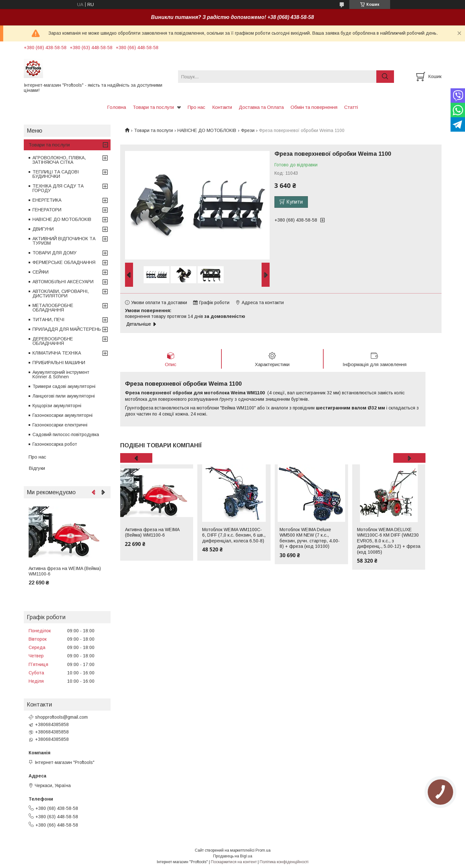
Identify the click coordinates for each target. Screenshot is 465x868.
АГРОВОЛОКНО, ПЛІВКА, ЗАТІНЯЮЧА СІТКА (59, 160)
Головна (116, 107)
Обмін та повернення (314, 107)
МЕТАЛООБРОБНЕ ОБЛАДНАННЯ (53, 308)
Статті (351, 107)
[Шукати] (385, 77)
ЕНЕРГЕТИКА (47, 200)
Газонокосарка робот (55, 444)
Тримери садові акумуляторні (64, 386)
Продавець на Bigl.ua (233, 856)
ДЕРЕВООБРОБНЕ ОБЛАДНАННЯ (53, 341)
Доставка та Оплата (261, 107)
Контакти (222, 107)
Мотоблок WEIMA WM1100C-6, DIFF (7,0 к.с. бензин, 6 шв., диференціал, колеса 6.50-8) (234, 535)
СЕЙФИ (40, 272)
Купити (295, 202)
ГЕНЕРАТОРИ (47, 210)
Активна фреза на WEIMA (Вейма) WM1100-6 (152, 532)
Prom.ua (263, 850)
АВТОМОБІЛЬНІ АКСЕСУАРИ (63, 282)
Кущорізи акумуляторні (57, 406)
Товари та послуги (153, 107)
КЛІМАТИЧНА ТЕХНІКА (57, 353)
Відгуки (37, 468)
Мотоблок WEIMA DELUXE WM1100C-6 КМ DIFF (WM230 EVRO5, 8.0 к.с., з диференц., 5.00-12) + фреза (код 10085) (389, 541)
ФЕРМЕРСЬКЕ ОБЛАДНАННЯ (64, 262)
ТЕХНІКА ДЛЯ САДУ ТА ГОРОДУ (58, 188)
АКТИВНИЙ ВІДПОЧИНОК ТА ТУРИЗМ (64, 241)
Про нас (197, 107)
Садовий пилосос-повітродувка (66, 434)
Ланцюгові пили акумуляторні (64, 396)
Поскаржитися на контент (234, 862)
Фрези (248, 130)
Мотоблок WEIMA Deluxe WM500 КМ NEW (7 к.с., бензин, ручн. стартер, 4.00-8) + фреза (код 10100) (310, 538)
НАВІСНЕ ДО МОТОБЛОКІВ (207, 130)
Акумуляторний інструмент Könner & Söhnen (61, 374)
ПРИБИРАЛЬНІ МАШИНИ (59, 363)
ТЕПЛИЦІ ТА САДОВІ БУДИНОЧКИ (56, 174)
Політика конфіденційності (284, 862)
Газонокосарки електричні (60, 425)
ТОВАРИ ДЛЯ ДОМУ (54, 253)
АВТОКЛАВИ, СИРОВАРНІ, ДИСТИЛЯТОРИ (61, 294)
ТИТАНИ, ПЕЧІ (48, 320)
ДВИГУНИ (43, 229)
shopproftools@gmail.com (61, 717)
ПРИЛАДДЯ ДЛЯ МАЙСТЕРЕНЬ (67, 329)
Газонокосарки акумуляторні (63, 415)
